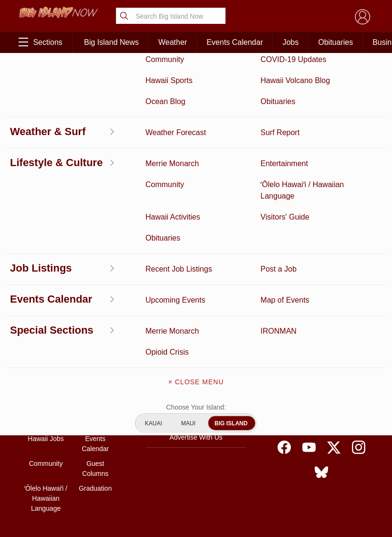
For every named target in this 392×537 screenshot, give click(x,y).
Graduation (95, 488)
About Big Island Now (196, 357)
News (46, 384)
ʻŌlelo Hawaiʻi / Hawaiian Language (46, 498)
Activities (46, 355)
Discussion (46, 369)
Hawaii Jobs (46, 439)
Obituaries (335, 42)
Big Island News (111, 42)
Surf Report (46, 414)
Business (95, 355)
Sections (40, 42)
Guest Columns (95, 469)
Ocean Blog (95, 384)
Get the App (196, 377)
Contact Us (196, 397)
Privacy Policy (297, 424)
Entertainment (95, 369)
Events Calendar (235, 42)
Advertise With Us (196, 437)
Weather (173, 42)
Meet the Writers (196, 417)
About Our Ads (345, 424)
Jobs (290, 42)
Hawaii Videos (46, 399)
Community (46, 463)
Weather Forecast (95, 419)
